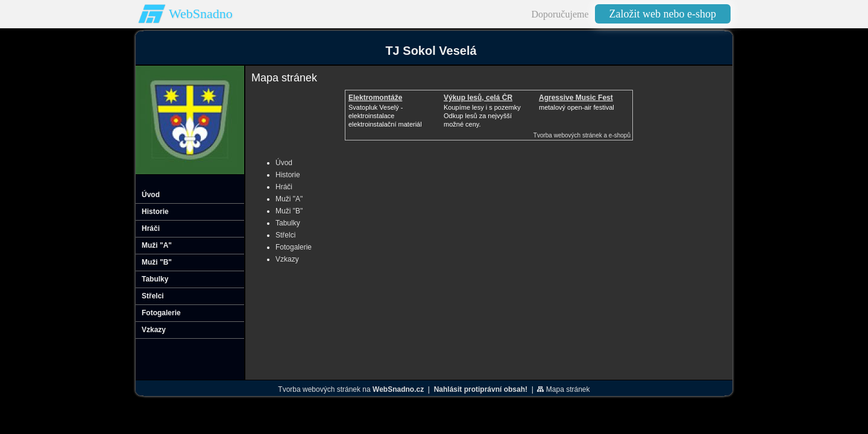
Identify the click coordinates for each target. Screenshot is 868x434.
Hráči (284, 187)
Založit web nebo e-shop (663, 14)
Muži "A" (289, 199)
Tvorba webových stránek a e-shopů (582, 135)
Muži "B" (289, 211)
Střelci (285, 235)
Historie (288, 175)
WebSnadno (201, 14)
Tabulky (288, 223)
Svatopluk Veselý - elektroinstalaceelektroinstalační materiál (385, 116)
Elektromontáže (375, 98)
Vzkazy (287, 259)
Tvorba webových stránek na (351, 389)
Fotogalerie (294, 247)
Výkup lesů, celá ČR (478, 98)
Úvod (284, 163)
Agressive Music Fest (576, 98)
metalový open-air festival (577, 107)
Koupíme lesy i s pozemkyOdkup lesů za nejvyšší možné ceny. (482, 116)
